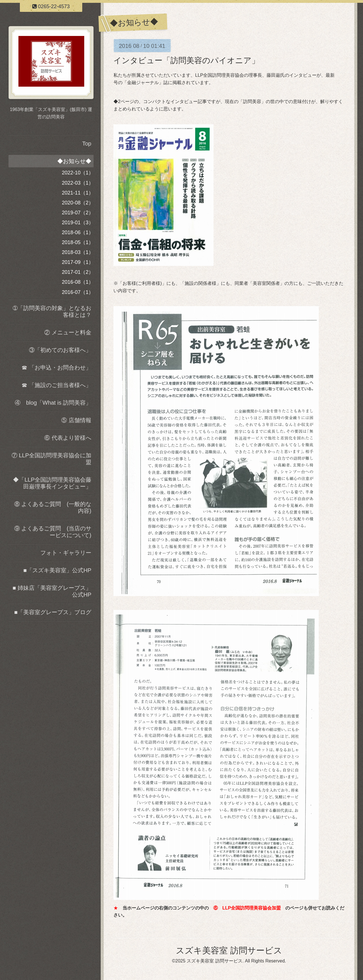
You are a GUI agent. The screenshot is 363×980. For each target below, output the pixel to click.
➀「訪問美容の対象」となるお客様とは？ (52, 311)
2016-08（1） (78, 282)
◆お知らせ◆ (74, 161)
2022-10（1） (78, 173)
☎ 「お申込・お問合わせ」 (56, 368)
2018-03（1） (78, 252)
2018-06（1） (78, 232)
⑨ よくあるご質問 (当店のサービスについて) (53, 532)
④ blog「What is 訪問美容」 (53, 403)
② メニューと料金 (68, 332)
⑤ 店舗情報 (76, 420)
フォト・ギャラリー (66, 553)
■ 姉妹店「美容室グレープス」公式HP (52, 591)
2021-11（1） (78, 193)
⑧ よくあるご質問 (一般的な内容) (53, 507)
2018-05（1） (78, 242)
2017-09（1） (78, 262)
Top (87, 144)
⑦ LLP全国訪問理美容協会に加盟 (51, 459)
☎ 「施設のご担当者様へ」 (56, 385)
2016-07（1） (78, 292)
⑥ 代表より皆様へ (68, 438)
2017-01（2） (78, 272)
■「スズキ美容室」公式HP (57, 570)
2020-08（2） (78, 203)
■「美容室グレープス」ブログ (53, 612)
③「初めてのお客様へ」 (60, 350)
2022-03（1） (78, 183)
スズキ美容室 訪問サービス (229, 950)
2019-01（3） (78, 223)
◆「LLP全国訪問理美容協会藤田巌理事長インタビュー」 (52, 483)
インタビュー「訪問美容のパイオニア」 (186, 60)
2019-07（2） (78, 213)
